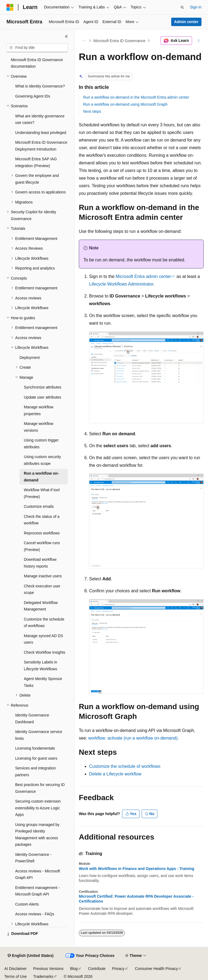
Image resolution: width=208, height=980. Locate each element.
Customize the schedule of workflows (125, 766)
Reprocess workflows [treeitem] (42, 532)
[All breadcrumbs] (84, 41)
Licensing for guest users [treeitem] (36, 757)
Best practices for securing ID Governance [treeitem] (40, 787)
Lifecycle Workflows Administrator (121, 284)
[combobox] (37, 48)
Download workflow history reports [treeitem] (40, 561)
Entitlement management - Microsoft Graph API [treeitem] (37, 890)
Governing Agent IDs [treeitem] (33, 95)
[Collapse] (66, 36)
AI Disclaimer (15, 969)
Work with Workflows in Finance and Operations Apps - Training (136, 869)
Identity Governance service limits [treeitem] (39, 734)
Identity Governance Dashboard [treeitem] (32, 717)
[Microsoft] (10, 7)
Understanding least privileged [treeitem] (41, 131)
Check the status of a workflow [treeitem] (42, 519)
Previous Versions (48, 969)
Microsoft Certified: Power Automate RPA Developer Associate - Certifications (136, 899)
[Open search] (182, 7)
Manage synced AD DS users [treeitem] (43, 638)
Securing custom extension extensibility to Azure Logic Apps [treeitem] (38, 807)
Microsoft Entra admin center (143, 276)
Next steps (92, 111)
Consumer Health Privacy (156, 969)
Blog (74, 969)
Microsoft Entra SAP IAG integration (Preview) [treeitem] (36, 161)
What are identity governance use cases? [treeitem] (40, 118)
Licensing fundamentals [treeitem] (35, 747)
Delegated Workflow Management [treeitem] (41, 605)
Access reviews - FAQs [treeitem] (35, 913)
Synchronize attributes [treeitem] (43, 386)
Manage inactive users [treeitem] (43, 575)
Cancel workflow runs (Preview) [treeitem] (42, 545)
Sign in (196, 7)
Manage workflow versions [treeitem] (39, 426)
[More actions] (199, 41)
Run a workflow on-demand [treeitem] (41, 475)
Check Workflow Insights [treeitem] (45, 651)
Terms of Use (15, 976)
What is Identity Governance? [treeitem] (40, 85)
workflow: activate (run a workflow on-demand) (133, 738)
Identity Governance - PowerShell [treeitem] (33, 857)
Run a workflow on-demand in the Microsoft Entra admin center (136, 97)
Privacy (118, 969)
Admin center (186, 22)
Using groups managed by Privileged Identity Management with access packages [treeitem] (37, 833)
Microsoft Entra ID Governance (119, 41)
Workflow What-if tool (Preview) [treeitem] (42, 492)
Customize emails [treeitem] (39, 505)
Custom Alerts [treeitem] (27, 903)
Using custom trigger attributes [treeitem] (41, 442)
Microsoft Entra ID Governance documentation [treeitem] (37, 62)
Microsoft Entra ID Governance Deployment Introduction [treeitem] (41, 144)
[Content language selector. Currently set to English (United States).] (30, 956)
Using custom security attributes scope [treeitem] (42, 459)
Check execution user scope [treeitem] (42, 588)
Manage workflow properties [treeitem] (39, 409)
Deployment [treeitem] (30, 356)
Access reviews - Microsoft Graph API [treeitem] (38, 873)
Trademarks (43, 976)
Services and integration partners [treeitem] (35, 770)
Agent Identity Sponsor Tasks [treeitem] (43, 681)
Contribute (97, 969)
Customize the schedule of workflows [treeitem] (44, 621)
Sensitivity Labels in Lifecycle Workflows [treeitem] (40, 664)
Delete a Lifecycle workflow (115, 774)
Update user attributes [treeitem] (43, 396)
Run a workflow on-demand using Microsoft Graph (125, 104)
